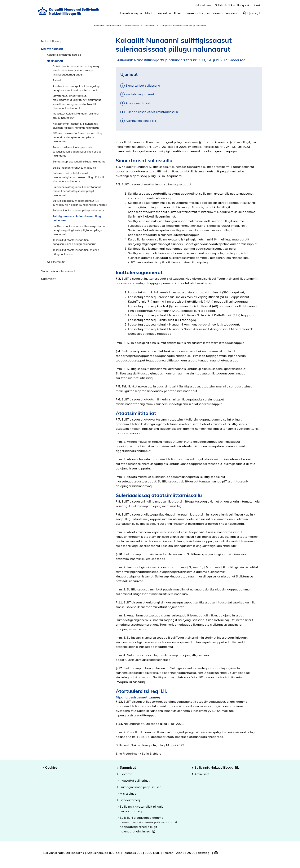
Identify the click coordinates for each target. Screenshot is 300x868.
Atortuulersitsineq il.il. (141, 121)
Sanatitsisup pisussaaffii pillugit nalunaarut (79, 161)
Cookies (51, 767)
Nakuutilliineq (128, 15)
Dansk (257, 7)
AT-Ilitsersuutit (56, 262)
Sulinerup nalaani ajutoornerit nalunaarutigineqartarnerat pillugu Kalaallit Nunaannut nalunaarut (79, 177)
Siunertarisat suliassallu (143, 85)
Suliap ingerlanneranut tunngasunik (74, 168)
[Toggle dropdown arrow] (141, 15)
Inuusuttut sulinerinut (135, 780)
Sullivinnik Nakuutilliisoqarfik (232, 7)
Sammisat (48, 279)
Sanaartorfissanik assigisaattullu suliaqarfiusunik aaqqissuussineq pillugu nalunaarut (77, 151)
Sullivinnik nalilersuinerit (58, 271)
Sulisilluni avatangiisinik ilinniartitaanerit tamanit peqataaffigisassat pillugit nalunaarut (77, 191)
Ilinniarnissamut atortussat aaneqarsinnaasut (207, 15)
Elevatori (126, 774)
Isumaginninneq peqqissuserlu (141, 787)
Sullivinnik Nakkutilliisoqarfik (108, 26)
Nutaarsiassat (203, 7)
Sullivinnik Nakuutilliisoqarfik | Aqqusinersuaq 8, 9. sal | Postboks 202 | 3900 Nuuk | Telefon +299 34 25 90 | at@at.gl (126, 853)
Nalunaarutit (149, 26)
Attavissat (202, 774)
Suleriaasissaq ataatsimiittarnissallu (152, 112)
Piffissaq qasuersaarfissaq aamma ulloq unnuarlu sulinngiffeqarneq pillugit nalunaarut (77, 137)
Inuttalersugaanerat (140, 94)
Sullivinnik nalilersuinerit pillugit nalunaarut (78, 210)
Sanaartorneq (130, 800)
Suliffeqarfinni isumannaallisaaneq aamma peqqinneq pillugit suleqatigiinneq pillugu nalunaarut (79, 230)
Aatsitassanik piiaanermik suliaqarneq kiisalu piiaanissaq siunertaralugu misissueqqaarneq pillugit (76, 70)
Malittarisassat (156, 15)
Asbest (57, 80)
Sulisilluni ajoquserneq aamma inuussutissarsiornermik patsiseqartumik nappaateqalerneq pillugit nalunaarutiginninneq (149, 825)
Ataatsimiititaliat (138, 103)
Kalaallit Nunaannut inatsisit (64, 55)
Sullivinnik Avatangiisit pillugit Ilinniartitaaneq (141, 809)
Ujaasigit (252, 15)
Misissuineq (128, 793)
